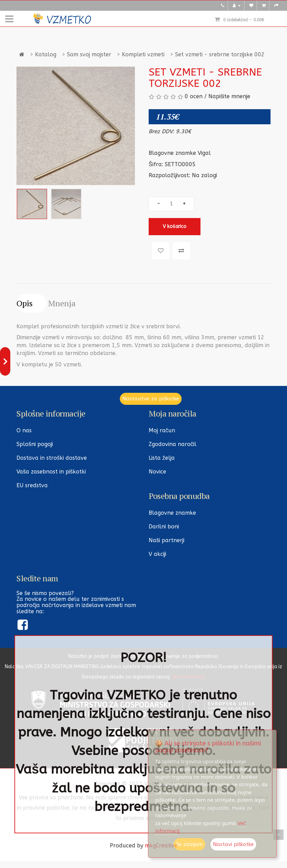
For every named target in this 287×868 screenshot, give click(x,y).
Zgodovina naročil (173, 444)
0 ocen (194, 96)
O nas (24, 430)
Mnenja (62, 303)
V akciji (157, 554)
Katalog (46, 54)
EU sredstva (32, 485)
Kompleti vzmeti (143, 54)
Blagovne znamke (172, 513)
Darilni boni (164, 527)
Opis (25, 303)
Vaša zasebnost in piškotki (51, 472)
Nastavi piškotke (233, 844)
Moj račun (162, 430)
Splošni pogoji (35, 444)
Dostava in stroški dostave (52, 458)
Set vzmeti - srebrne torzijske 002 (220, 54)
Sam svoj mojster (89, 54)
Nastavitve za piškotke (151, 399)
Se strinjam (190, 844)
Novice (157, 472)
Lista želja (162, 458)
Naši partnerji (167, 540)
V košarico (175, 226)
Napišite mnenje (229, 96)
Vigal (204, 153)
